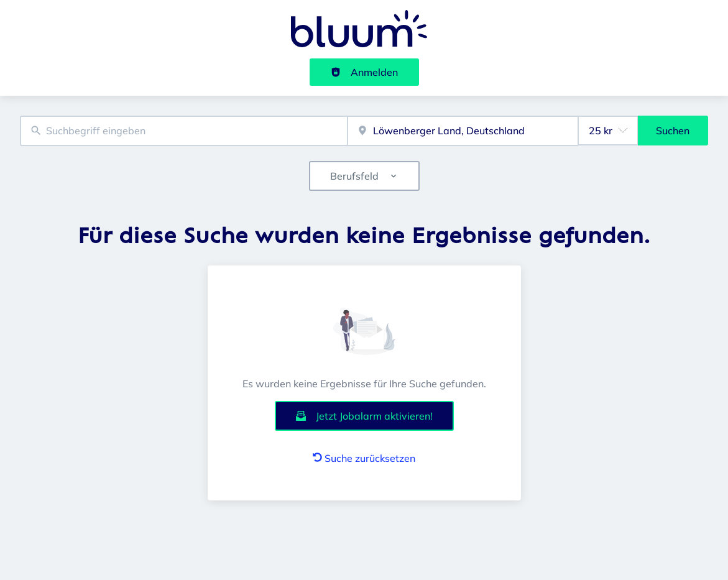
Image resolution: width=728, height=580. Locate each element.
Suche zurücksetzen (364, 458)
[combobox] (184, 131)
